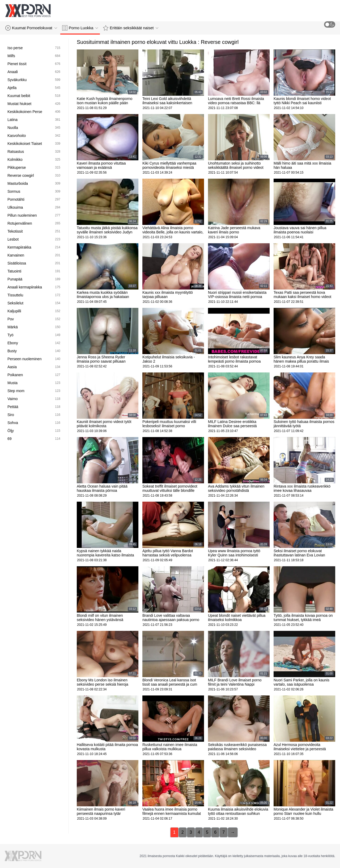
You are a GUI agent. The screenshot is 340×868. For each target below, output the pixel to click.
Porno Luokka (80, 28)
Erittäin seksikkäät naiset (131, 28)
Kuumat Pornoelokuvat (31, 28)
